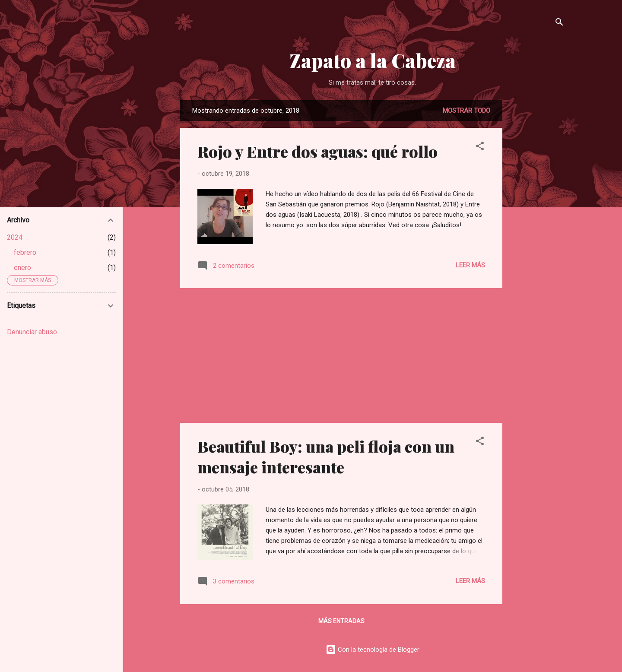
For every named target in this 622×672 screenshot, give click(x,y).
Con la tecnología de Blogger (373, 650)
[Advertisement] (537, 230)
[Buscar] (559, 24)
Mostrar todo (466, 111)
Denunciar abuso (32, 332)
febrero (25, 252)
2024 (15, 237)
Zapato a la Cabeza (373, 60)
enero (22, 268)
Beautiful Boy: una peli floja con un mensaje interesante (326, 456)
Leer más (470, 265)
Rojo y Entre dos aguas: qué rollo (317, 151)
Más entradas (341, 621)
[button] (480, 147)
